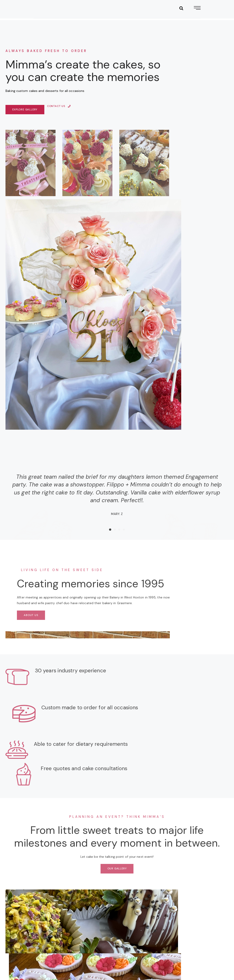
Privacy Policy (23, 968)
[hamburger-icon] (197, 16)
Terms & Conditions (96, 962)
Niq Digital (215, 962)
